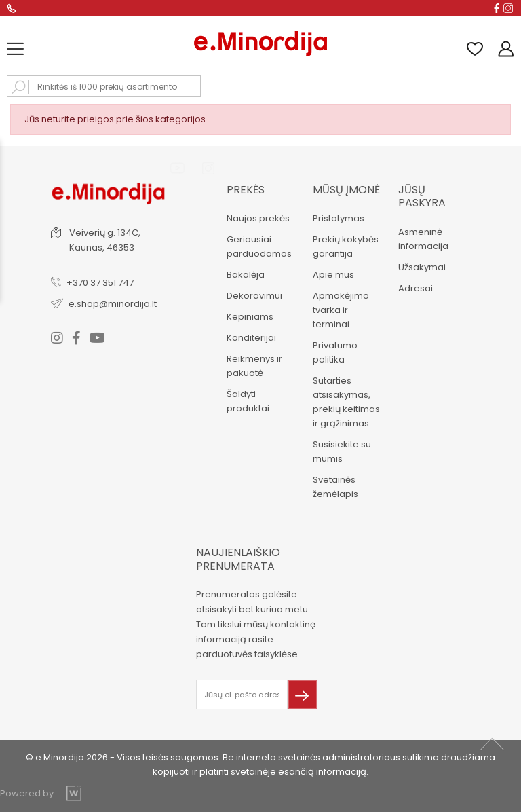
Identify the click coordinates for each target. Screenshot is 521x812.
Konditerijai (251, 338)
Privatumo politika (335, 352)
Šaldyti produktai (248, 401)
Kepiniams (250, 317)
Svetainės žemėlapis (335, 487)
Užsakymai (422, 267)
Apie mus (333, 275)
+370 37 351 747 (100, 283)
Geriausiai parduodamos (259, 246)
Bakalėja (246, 275)
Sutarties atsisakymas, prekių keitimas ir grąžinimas (346, 402)
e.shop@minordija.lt (113, 304)
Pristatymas (339, 218)
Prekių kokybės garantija (346, 246)
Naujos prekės (258, 218)
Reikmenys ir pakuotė (254, 366)
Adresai (416, 288)
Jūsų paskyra (422, 196)
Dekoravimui (254, 296)
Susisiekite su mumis (342, 451)
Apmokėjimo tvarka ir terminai (341, 310)
